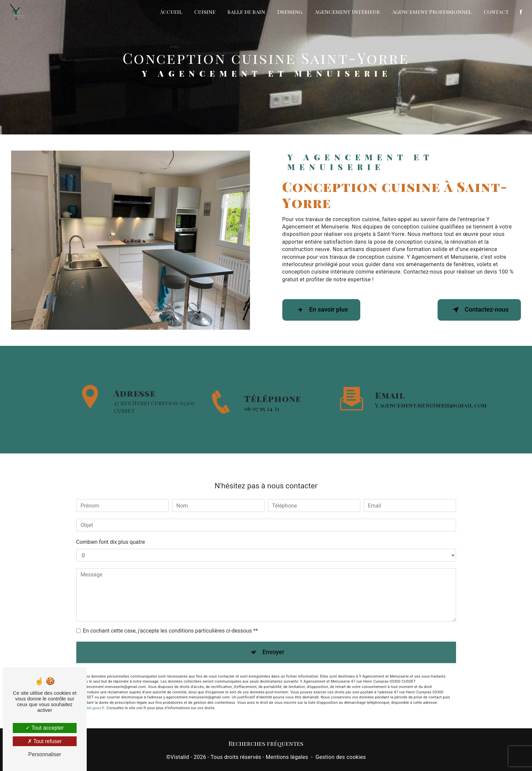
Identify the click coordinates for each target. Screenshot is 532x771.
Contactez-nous (477, 310)
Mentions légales (287, 758)
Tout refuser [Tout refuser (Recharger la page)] (45, 741)
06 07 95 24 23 (262, 418)
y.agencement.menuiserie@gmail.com (431, 395)
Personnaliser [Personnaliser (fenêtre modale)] (45, 754)
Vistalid (180, 758)
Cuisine (204, 12)
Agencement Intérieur (347, 12)
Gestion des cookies (341, 758)
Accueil (171, 12)
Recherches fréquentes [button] (266, 745)
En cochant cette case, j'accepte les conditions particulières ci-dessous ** (171, 621)
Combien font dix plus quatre (111, 533)
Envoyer (274, 643)
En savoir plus (323, 310)
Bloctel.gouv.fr (92, 700)
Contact (496, 12)
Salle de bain (246, 12)
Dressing (290, 12)
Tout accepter (45, 728)
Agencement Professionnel (431, 12)
